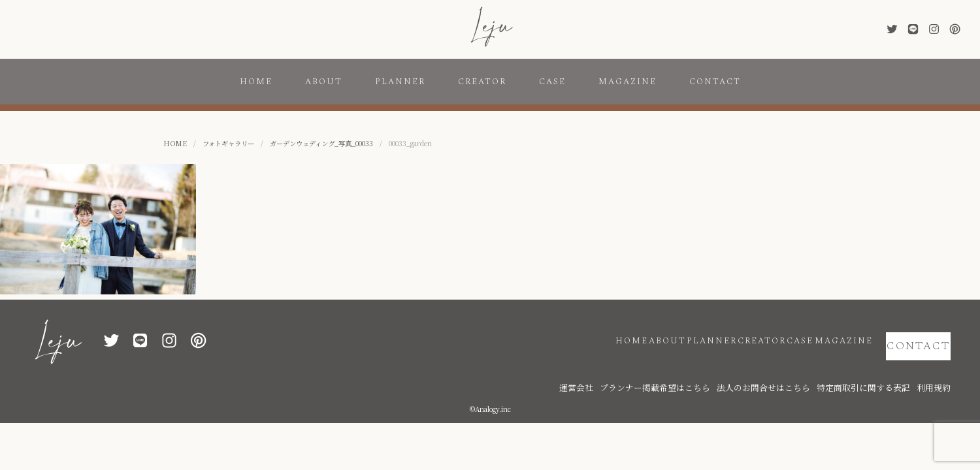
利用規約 (938, 367)
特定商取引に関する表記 (882, 367)
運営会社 (657, 367)
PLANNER (400, 82)
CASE (552, 82)
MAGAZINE (628, 82)
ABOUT (324, 82)
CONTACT (715, 82)
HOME (256, 82)
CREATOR (482, 82)
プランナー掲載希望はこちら (719, 367)
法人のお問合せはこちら (804, 367)
